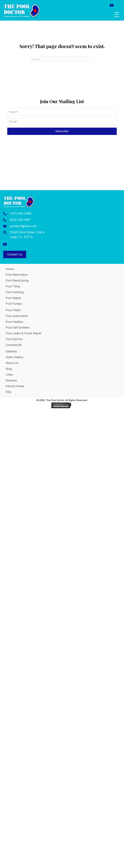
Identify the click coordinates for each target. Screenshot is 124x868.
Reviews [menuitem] (11, 380)
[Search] (62, 59)
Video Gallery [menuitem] (15, 357)
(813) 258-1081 (20, 220)
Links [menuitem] (9, 375)
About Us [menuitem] (12, 363)
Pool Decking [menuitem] (15, 292)
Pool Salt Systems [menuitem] (18, 327)
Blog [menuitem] (9, 369)
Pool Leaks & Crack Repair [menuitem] (24, 333)
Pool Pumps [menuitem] (14, 304)
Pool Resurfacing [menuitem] (17, 280)
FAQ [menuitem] (8, 392)
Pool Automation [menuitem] (17, 316)
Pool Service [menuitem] (14, 339)
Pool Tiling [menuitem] (13, 286)
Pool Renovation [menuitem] (17, 275)
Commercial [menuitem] (14, 345)
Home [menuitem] (10, 269)
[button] (112, 5)
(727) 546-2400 (21, 213)
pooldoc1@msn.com (23, 226)
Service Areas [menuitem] (15, 386)
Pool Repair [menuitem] (13, 298)
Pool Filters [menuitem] (13, 310)
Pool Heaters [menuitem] (14, 322)
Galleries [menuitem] (11, 351)
